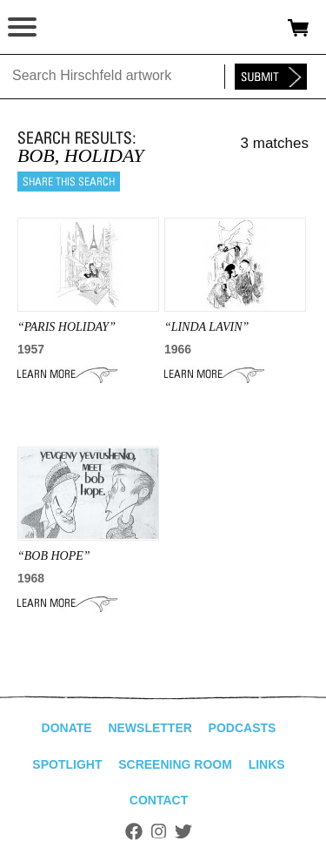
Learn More (67, 374)
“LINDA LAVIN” (206, 327)
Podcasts (243, 728)
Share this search (69, 182)
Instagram (159, 831)
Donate (67, 728)
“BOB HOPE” (54, 556)
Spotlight (67, 764)
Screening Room (175, 764)
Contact (159, 800)
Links (267, 764)
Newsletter (150, 728)
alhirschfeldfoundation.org (74, 28)
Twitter (183, 831)
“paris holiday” (67, 327)
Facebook (134, 831)
